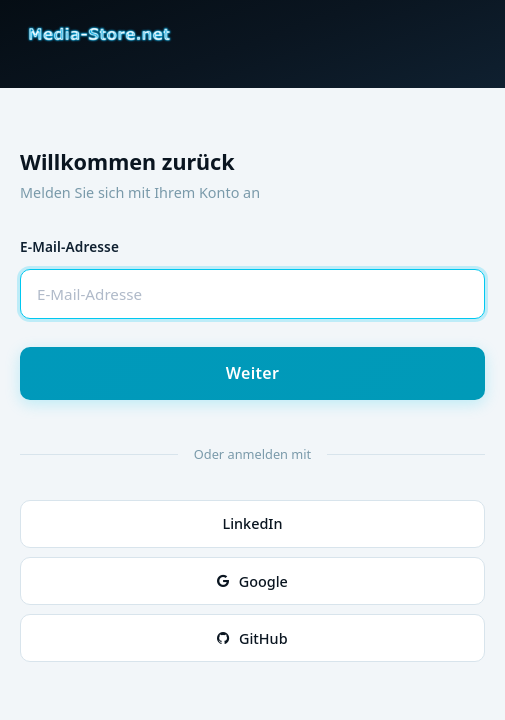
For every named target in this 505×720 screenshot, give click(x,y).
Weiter (253, 373)
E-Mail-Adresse (69, 246)
